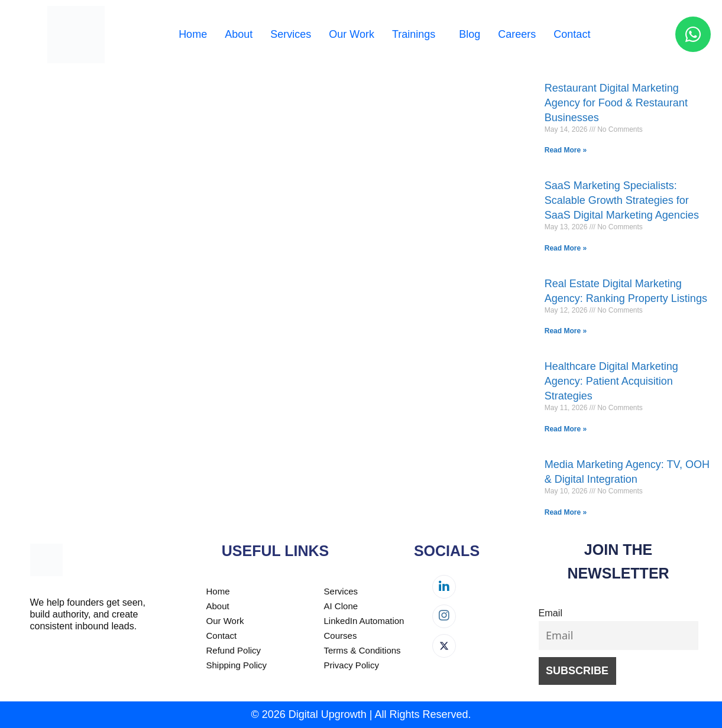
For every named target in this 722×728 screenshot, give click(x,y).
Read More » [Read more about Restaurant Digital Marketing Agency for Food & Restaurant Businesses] (566, 150)
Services (291, 34)
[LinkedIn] (444, 587)
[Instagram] (444, 616)
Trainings (414, 34)
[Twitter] (444, 646)
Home (193, 34)
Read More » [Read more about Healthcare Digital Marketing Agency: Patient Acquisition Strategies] (566, 429)
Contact (572, 34)
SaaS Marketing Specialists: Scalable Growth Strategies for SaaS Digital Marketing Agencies (622, 200)
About (239, 34)
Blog (470, 34)
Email (551, 613)
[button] (417, 34)
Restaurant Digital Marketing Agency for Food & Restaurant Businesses (616, 103)
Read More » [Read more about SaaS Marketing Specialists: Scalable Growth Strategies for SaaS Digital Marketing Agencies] (566, 248)
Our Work (352, 34)
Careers (517, 34)
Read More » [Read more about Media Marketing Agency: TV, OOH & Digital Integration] (566, 512)
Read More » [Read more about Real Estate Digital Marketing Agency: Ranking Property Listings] (566, 331)
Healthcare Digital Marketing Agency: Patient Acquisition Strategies (611, 381)
